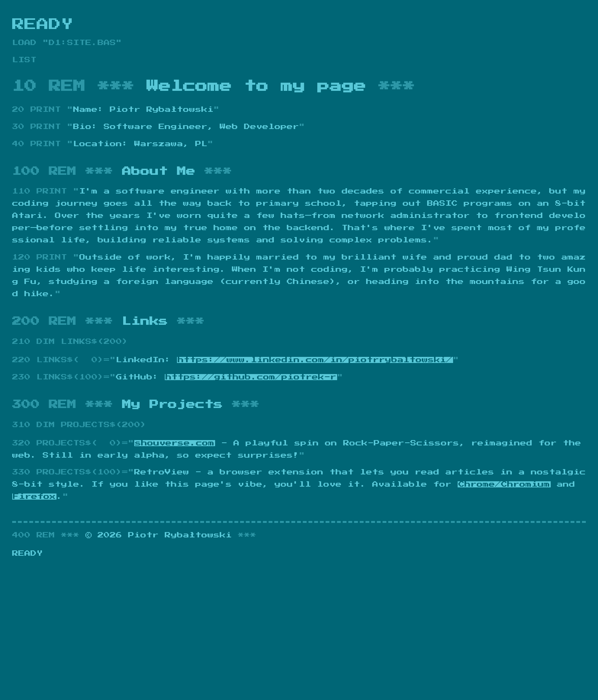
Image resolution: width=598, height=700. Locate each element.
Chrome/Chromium (504, 484)
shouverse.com (175, 443)
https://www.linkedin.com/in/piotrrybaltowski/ (315, 360)
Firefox (34, 497)
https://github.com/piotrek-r (251, 377)
